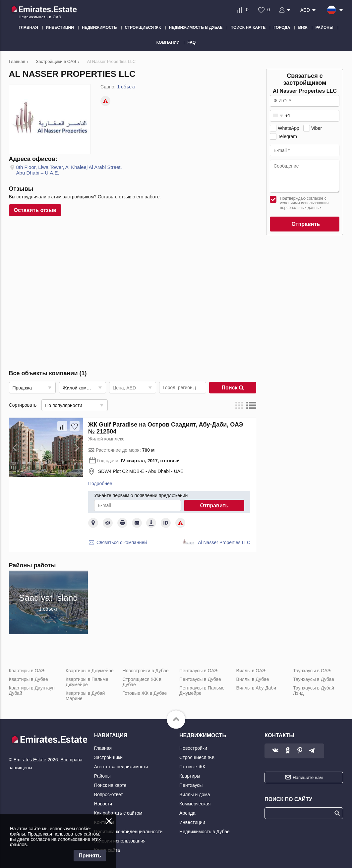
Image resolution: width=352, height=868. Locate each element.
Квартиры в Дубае (29, 679)
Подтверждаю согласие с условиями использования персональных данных (304, 203)
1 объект (126, 87)
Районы (102, 776)
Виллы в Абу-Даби (256, 688)
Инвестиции (192, 822)
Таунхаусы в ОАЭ (312, 671)
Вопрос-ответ (109, 794)
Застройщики (108, 757)
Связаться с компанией (122, 542)
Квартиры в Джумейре (90, 671)
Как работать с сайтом (118, 813)
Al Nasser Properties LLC (224, 542)
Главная (103, 748)
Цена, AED (124, 388)
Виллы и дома (195, 794)
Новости (103, 804)
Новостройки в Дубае (146, 671)
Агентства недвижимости (121, 767)
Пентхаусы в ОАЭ (198, 671)
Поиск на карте (110, 785)
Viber (317, 128)
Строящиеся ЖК (197, 757)
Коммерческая (195, 804)
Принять (90, 856)
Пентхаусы (191, 785)
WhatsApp (289, 128)
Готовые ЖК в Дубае (145, 693)
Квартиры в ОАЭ (27, 671)
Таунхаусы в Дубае (314, 679)
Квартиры (190, 776)
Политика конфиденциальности (128, 832)
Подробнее (100, 484)
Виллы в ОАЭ (251, 671)
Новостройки (193, 748)
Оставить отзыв (35, 210)
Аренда (187, 813)
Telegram (287, 136)
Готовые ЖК (192, 767)
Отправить (214, 506)
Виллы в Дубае (253, 679)
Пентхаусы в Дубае (200, 679)
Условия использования (120, 841)
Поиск (233, 388)
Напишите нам (308, 777)
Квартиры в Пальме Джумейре (87, 682)
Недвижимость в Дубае (205, 832)
